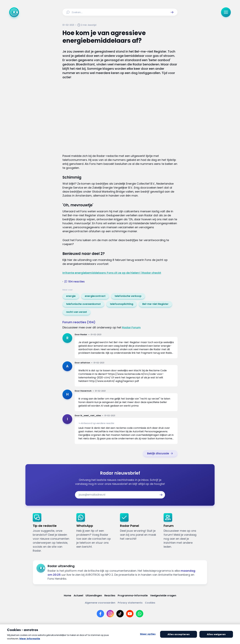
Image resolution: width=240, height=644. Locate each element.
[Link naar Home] (67, 596)
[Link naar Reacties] (110, 596)
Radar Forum (131, 327)
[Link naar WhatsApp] (140, 614)
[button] (172, 12)
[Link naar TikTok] (120, 614)
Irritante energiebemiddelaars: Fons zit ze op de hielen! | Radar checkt (112, 273)
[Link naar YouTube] (130, 614)
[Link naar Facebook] (100, 614)
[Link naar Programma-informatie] (133, 596)
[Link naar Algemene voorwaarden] (100, 603)
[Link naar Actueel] (78, 596)
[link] (71, 296)
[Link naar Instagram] (110, 614)
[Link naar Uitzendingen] (94, 596)
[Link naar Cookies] (150, 603)
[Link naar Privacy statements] (130, 603)
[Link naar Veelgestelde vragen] (163, 596)
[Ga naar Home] (14, 12)
